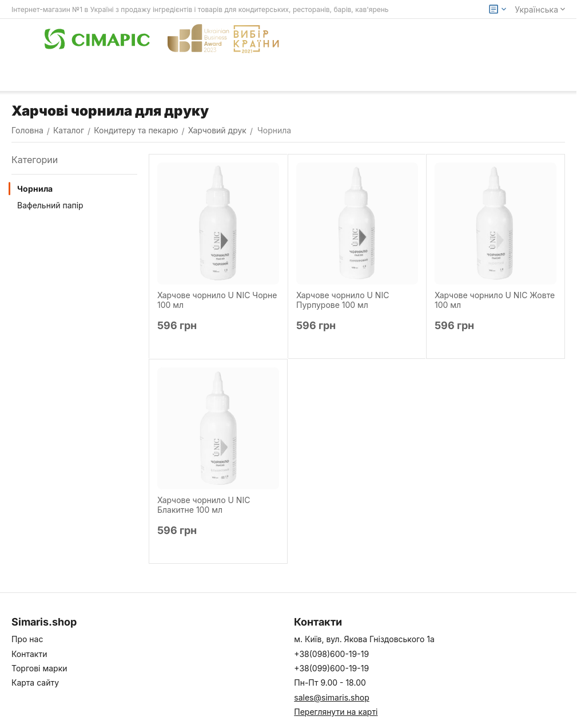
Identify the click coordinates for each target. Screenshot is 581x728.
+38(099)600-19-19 (331, 668)
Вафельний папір (50, 205)
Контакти (29, 654)
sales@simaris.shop (331, 697)
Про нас (27, 639)
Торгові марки (39, 668)
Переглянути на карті (336, 712)
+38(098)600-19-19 (331, 654)
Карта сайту (35, 682)
